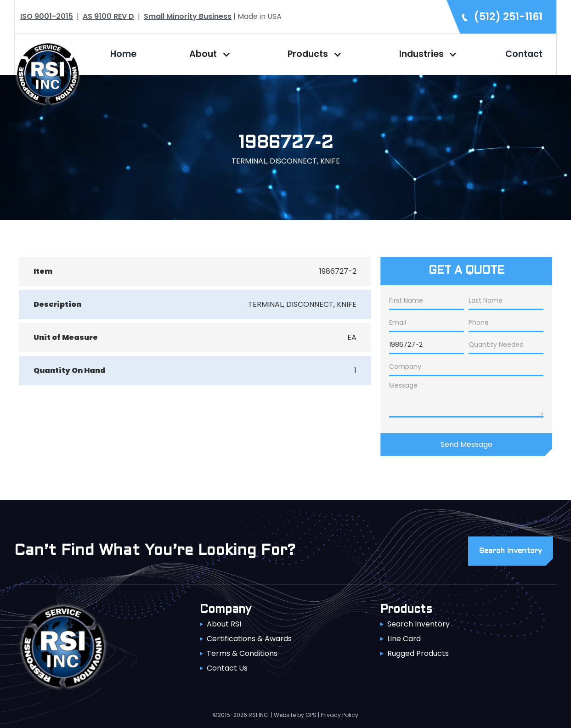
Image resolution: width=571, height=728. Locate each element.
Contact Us (227, 668)
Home (123, 54)
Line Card (404, 639)
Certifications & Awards (249, 639)
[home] (48, 73)
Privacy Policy (339, 715)
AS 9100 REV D (108, 16)
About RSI (224, 624)
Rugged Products (418, 653)
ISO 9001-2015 (47, 16)
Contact (524, 54)
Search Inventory (418, 624)
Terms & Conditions (242, 653)
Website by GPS (295, 715)
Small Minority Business (188, 16)
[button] (208, 54)
